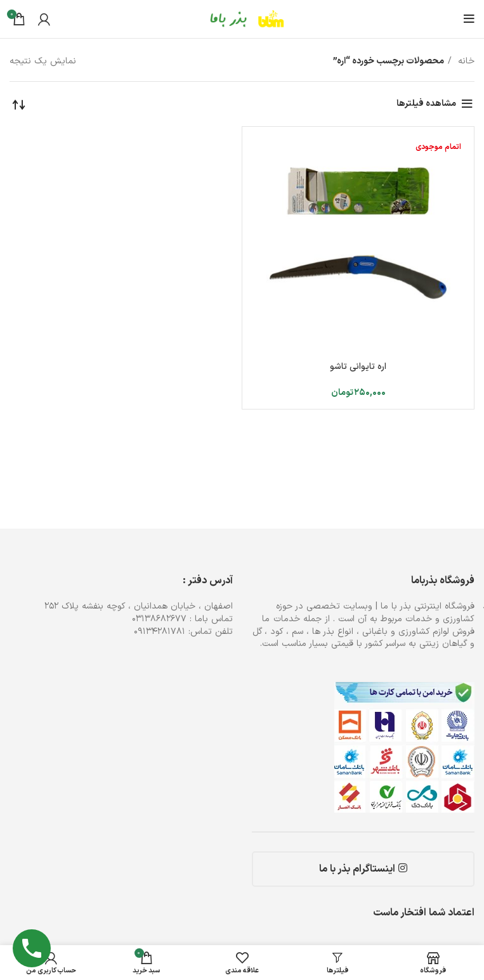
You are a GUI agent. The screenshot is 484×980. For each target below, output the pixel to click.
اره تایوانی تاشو (358, 367)
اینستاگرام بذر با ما (363, 869)
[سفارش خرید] (19, 104)
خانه (465, 61)
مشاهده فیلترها (426, 104)
